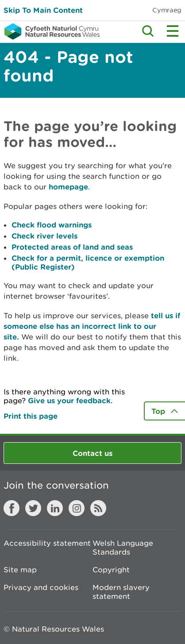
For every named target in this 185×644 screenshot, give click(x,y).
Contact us (92, 453)
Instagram (77, 508)
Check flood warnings (52, 225)
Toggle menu (173, 31)
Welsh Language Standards (123, 548)
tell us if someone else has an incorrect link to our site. (92, 326)
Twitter (33, 508)
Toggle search (148, 31)
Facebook (12, 508)
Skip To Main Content (43, 10)
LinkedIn (55, 508)
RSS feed (98, 508)
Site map (20, 570)
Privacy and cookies (41, 587)
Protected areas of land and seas (72, 247)
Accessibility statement (47, 543)
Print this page (31, 416)
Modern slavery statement (121, 592)
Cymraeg (167, 10)
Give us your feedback (69, 400)
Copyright (111, 570)
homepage (68, 187)
